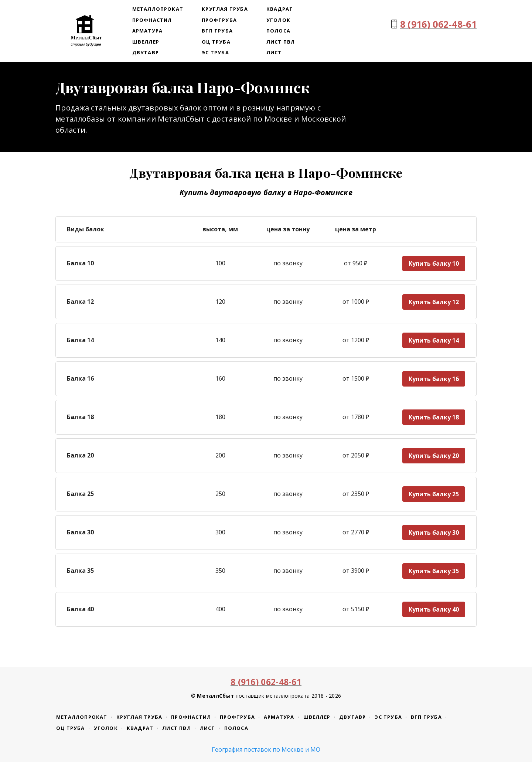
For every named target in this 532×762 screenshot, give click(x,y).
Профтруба (219, 20)
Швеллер (146, 42)
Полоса (278, 31)
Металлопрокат (158, 9)
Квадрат (280, 9)
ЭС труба (215, 52)
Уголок (278, 20)
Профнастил (152, 20)
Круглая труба (225, 9)
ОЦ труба (216, 42)
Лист (274, 52)
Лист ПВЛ (281, 42)
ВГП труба (217, 31)
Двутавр (146, 52)
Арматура (148, 31)
